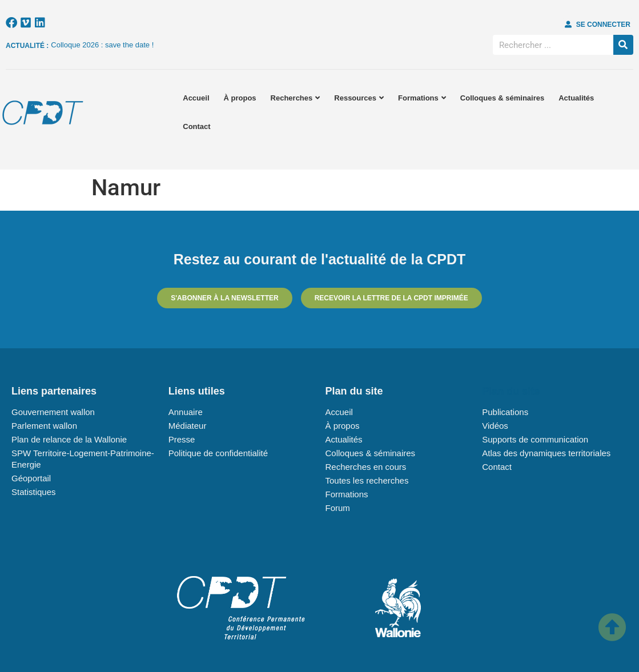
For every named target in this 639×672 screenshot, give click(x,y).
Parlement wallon (44, 426)
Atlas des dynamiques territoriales (546, 453)
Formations (422, 98)
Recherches (296, 98)
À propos (240, 98)
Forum (338, 508)
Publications (505, 412)
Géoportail (31, 478)
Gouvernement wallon (53, 412)
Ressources (359, 98)
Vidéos (495, 426)
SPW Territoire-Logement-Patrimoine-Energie (83, 459)
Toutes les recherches (367, 480)
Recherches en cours (366, 467)
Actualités (576, 98)
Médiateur (188, 426)
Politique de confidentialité (218, 453)
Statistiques (34, 492)
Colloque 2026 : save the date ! (102, 45)
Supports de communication (535, 439)
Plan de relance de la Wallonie (69, 439)
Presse (182, 439)
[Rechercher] (623, 45)
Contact (196, 126)
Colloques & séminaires (502, 98)
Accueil (196, 98)
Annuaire (186, 412)
